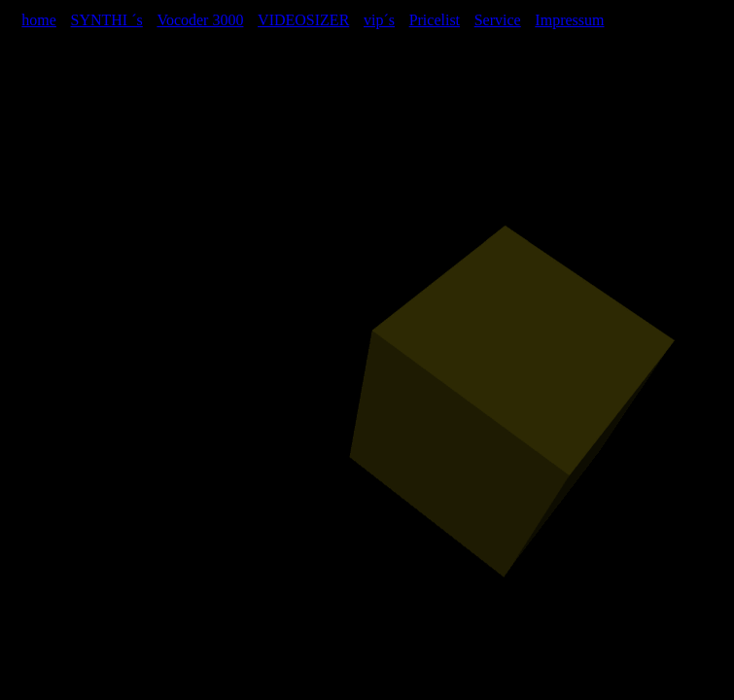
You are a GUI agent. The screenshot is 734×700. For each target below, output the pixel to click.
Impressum (569, 20)
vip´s (379, 20)
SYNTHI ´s (107, 20)
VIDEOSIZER (303, 20)
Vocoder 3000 (200, 20)
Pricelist (435, 20)
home (39, 20)
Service (498, 20)
